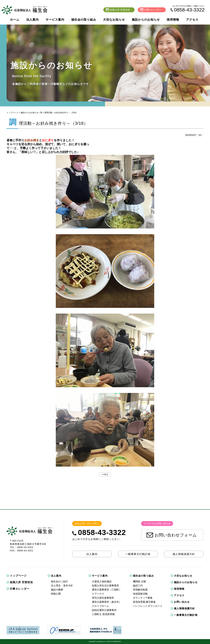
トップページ (12, 113)
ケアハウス (98, 594)
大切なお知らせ (114, 20)
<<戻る (105, 474)
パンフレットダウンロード (148, 606)
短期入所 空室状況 (21, 582)
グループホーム (100, 606)
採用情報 (173, 20)
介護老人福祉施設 (102, 581)
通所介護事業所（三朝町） (107, 590)
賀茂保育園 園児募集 (144, 602)
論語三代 (138, 585)
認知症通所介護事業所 (104, 610)
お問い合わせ (182, 602)
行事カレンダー (20, 589)
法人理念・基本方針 (62, 585)
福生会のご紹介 (59, 581)
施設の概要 (57, 590)
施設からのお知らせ (146, 20)
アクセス (192, 20)
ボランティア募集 (143, 598)
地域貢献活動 (140, 594)
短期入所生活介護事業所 (105, 585)
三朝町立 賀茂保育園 (103, 614)
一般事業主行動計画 (186, 615)
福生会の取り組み (84, 20)
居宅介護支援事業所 (103, 598)
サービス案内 (55, 20)
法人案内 (32, 20)
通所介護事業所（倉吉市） (107, 602)
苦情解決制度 (140, 590)
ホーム (15, 20)
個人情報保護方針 (184, 608)
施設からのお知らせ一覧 (31, 113)
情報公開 (56, 594)
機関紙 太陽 (139, 581)
